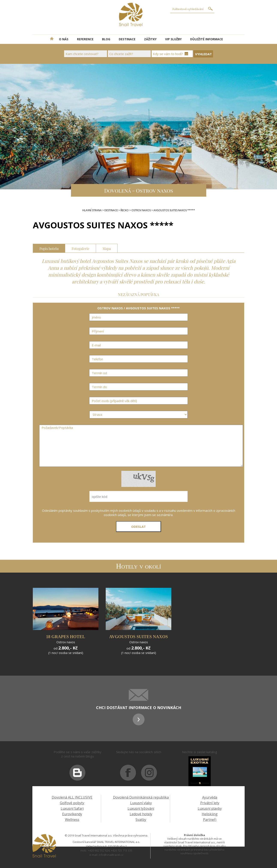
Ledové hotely (141, 814)
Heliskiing (210, 814)
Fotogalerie (81, 248)
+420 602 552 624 (99, 850)
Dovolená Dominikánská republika (141, 797)
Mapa (107, 248)
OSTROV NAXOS (141, 210)
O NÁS (64, 39)
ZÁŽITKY (150, 39)
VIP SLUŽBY (173, 39)
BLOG (106, 39)
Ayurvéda (210, 797)
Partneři (210, 820)
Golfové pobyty (72, 803)
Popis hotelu (49, 248)
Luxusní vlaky (141, 803)
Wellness (72, 820)
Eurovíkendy (72, 814)
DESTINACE (127, 39)
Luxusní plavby (210, 808)
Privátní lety (210, 803)
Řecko (125, 210)
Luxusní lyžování (141, 808)
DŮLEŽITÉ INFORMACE (207, 39)
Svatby (141, 820)
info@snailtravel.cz (111, 855)
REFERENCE (85, 39)
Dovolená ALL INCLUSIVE (72, 797)
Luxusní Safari (72, 808)
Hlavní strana (92, 210)
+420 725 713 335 (122, 850)
